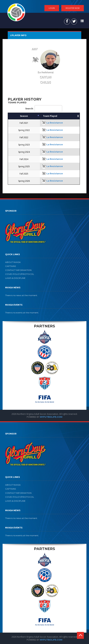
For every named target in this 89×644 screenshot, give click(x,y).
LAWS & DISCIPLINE (15, 278)
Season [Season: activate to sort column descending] (24, 116)
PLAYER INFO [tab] (19, 35)
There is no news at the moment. (21, 295)
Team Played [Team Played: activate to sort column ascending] (50, 116)
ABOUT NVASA (13, 262)
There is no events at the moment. (22, 313)
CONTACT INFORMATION (18, 270)
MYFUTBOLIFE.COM (51, 417)
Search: (44, 108)
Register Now (73, 8)
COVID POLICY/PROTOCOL (20, 274)
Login (52, 8)
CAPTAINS (11, 266)
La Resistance (55, 123)
